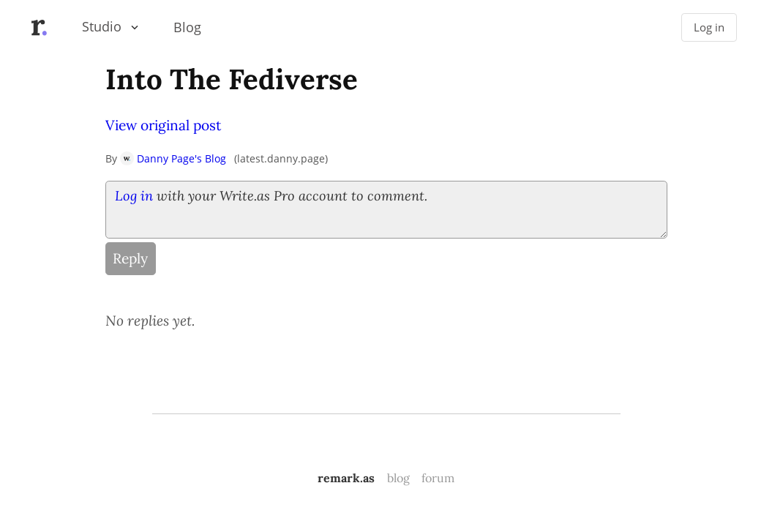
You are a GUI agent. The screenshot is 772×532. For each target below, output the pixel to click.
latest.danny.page (281, 158)
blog (398, 478)
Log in (709, 27)
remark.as (346, 478)
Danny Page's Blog (173, 158)
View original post (163, 125)
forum (438, 478)
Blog (187, 27)
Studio (102, 26)
